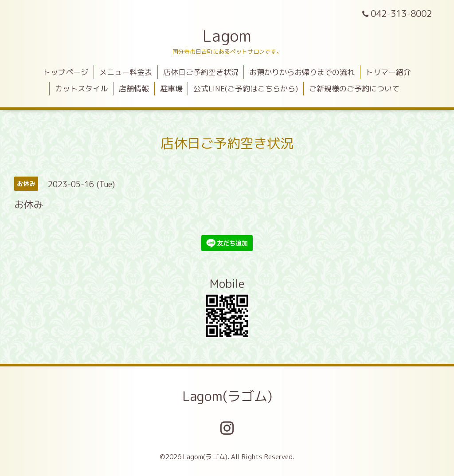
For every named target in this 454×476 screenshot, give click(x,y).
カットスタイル (81, 89)
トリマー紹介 (388, 72)
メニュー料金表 (126, 72)
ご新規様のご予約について (354, 89)
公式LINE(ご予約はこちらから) (246, 89)
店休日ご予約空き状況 (201, 72)
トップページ (66, 72)
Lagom (227, 36)
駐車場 (171, 89)
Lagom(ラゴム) (227, 396)
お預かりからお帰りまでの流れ (302, 72)
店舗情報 (134, 89)
